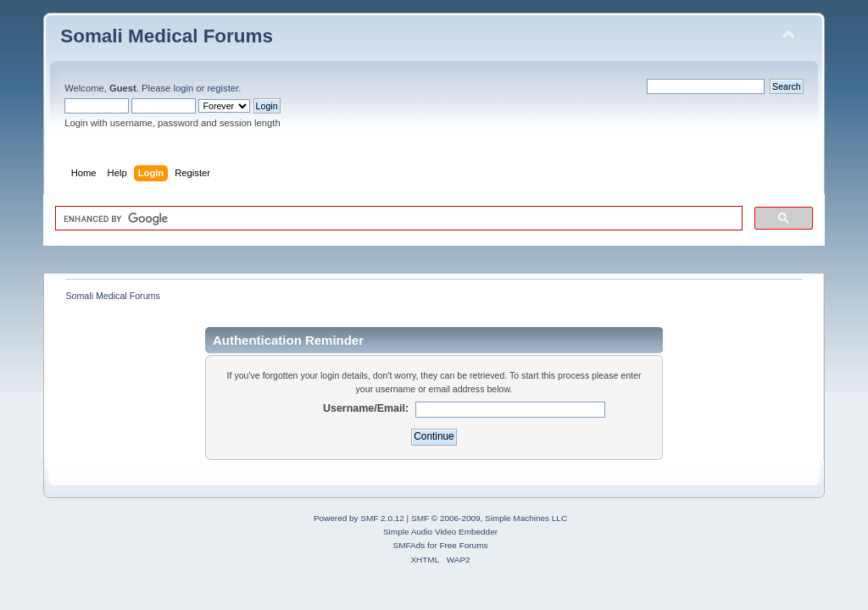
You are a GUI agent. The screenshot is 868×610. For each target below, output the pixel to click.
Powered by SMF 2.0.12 (359, 518)
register (223, 88)
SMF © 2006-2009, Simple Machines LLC (489, 518)
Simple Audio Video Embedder (440, 532)
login (183, 88)
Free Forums (463, 545)
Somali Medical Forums (167, 36)
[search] (397, 219)
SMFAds (409, 545)
